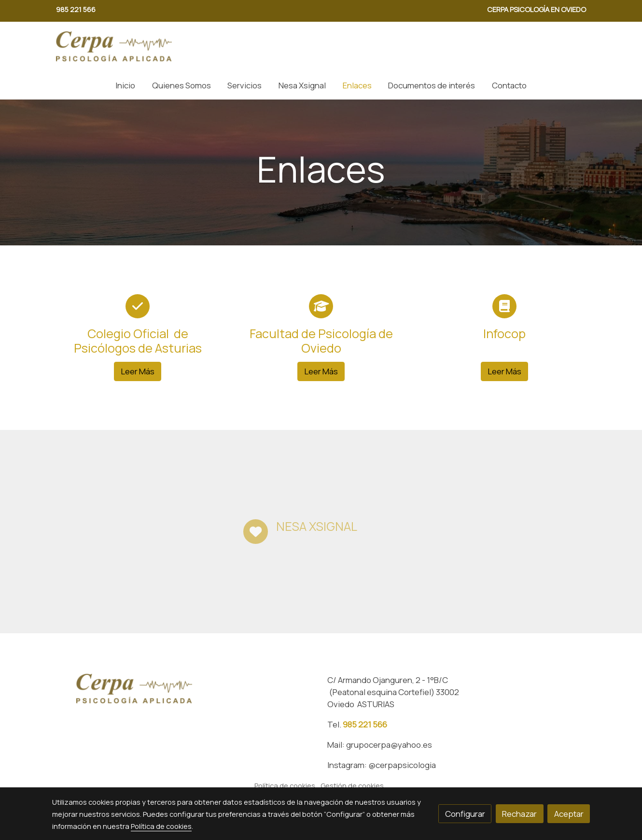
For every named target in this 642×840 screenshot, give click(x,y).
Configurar (465, 814)
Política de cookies (285, 785)
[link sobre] (183, 689)
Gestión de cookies (352, 785)
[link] (114, 46)
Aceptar (569, 814)
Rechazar (519, 814)
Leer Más (138, 371)
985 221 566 (365, 724)
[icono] (138, 306)
